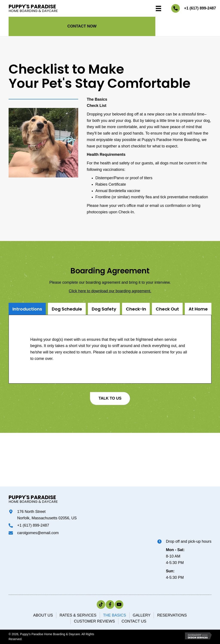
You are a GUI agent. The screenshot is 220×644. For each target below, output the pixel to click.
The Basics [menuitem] (115, 615)
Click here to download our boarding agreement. (110, 291)
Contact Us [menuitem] (134, 621)
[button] (82, 26)
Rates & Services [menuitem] (78, 615)
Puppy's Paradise (32, 7)
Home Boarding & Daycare (33, 11)
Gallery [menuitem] (142, 615)
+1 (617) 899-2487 (200, 8)
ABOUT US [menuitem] (43, 615)
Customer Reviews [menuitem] (94, 621)
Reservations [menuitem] (172, 615)
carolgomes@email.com (38, 533)
